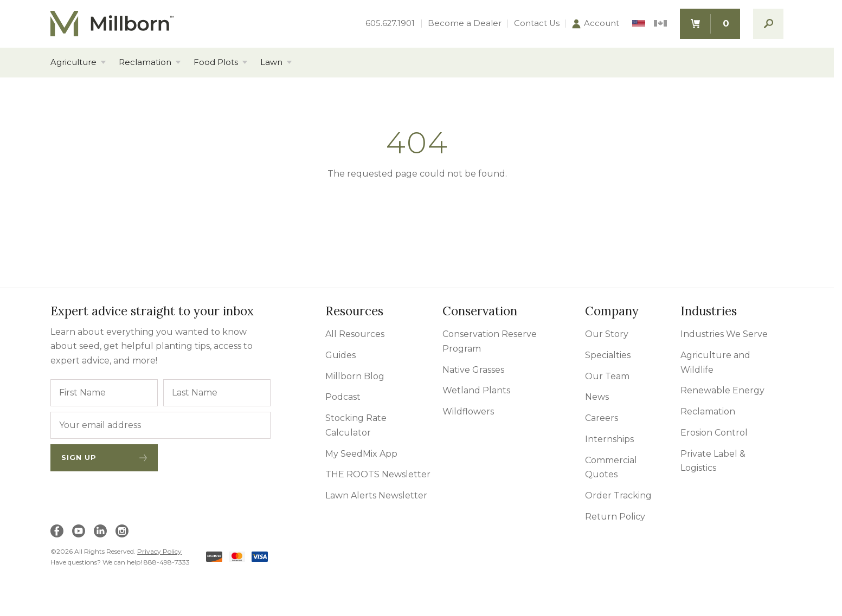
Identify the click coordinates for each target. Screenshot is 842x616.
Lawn (271, 63)
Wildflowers (468, 411)
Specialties (608, 355)
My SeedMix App (361, 454)
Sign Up (104, 457)
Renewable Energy (722, 390)
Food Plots (216, 63)
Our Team (607, 376)
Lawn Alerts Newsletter (376, 495)
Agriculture (73, 63)
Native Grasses (473, 370)
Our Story (607, 334)
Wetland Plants (476, 390)
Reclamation (145, 63)
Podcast (343, 397)
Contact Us (537, 24)
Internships (609, 439)
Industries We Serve (724, 334)
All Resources (355, 334)
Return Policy (615, 517)
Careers (602, 418)
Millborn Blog (355, 376)
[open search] (768, 24)
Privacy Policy (159, 551)
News (597, 397)
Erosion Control (714, 433)
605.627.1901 (390, 24)
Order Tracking (618, 495)
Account (596, 24)
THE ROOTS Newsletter (378, 474)
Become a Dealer (465, 24)
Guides (340, 355)
